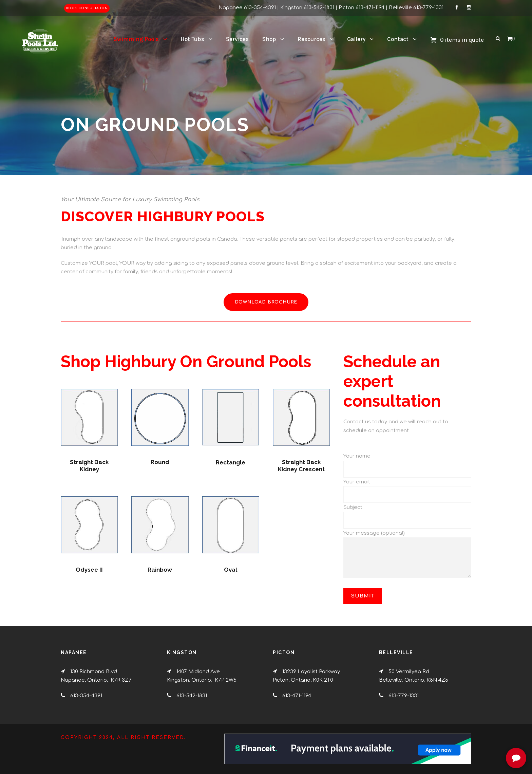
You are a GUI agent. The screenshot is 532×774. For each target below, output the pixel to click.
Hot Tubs (192, 39)
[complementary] (483, 737)
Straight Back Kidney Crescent (301, 465)
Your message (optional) (407, 556)
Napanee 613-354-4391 (247, 8)
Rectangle (231, 462)
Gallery (356, 39)
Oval (231, 570)
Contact (398, 39)
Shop (269, 39)
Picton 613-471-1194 (362, 8)
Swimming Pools (136, 39)
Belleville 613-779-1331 (416, 8)
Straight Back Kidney (89, 465)
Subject (353, 507)
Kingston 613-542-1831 (307, 8)
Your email (357, 482)
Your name (357, 456)
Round (160, 462)
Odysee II (89, 570)
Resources (311, 39)
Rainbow (160, 570)
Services (237, 39)
